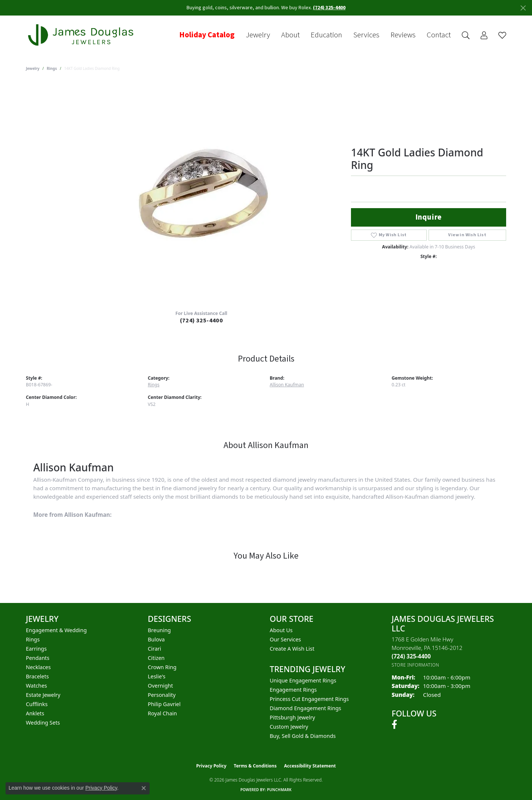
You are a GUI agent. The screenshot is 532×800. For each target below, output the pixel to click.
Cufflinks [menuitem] (37, 704)
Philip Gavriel (164, 704)
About (290, 35)
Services (366, 35)
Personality (162, 695)
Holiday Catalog (207, 35)
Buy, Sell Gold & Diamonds (303, 736)
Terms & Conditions (255, 766)
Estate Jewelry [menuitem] (43, 695)
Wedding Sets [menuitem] (43, 723)
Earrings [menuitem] (36, 649)
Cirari (154, 649)
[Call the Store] (411, 656)
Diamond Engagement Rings (305, 708)
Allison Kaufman (287, 385)
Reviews (403, 35)
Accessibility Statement (310, 766)
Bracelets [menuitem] (37, 676)
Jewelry (258, 35)
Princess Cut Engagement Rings (309, 699)
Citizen (156, 658)
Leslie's (157, 676)
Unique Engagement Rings (303, 680)
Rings (52, 68)
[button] (466, 35)
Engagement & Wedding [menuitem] (56, 630)
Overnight (160, 686)
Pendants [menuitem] (38, 658)
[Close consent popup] (144, 788)
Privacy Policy (211, 766)
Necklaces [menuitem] (38, 667)
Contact (439, 35)
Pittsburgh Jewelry (292, 717)
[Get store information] (415, 665)
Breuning (159, 630)
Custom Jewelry (289, 727)
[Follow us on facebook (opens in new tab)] (394, 725)
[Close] (523, 8)
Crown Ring (162, 667)
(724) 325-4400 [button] (329, 8)
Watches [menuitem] (36, 686)
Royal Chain (162, 713)
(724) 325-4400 (202, 321)
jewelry (33, 68)
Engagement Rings (293, 690)
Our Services (285, 639)
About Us (281, 630)
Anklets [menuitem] (35, 713)
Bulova (156, 639)
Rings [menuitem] (33, 639)
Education (326, 35)
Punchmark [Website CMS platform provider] (279, 790)
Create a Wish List (292, 649)
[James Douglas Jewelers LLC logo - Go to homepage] (82, 35)
